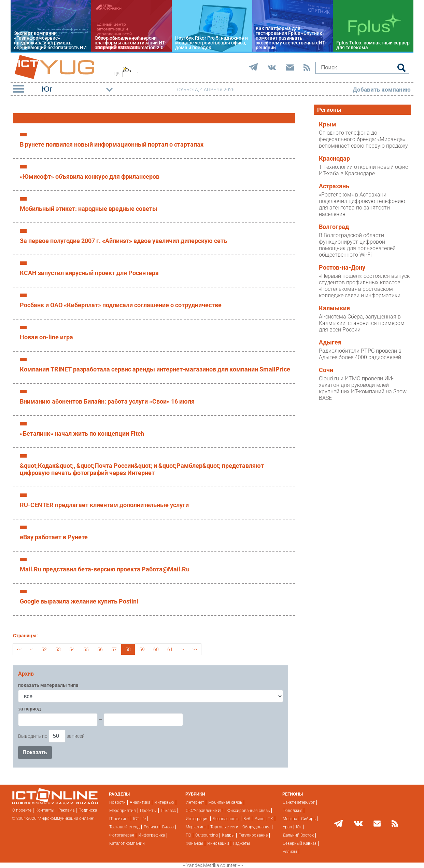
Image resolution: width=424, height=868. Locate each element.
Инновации (218, 843)
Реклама (66, 810)
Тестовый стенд (124, 827)
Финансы (194, 843)
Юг (299, 827)
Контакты (45, 810)
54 (72, 649)
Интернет (195, 802)
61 (170, 649)
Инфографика (152, 835)
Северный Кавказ (300, 843)
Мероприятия (123, 811)
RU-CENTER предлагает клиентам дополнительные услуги (104, 505)
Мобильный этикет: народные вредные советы (89, 209)
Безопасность (226, 819)
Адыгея (330, 342)
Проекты (148, 811)
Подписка (88, 810)
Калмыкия (334, 308)
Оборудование (256, 827)
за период (30, 709)
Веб (247, 819)
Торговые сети (224, 827)
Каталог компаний (127, 843)
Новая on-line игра (46, 337)
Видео (168, 827)
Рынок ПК (264, 819)
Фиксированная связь (249, 811)
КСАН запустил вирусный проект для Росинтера (89, 273)
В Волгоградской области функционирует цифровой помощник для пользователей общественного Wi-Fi (357, 245)
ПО (188, 835)
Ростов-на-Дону (342, 268)
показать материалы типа (48, 685)
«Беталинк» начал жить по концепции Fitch (82, 433)
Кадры (228, 835)
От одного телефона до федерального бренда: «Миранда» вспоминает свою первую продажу (363, 139)
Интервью (164, 802)
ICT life (139, 819)
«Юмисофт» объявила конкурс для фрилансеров (90, 177)
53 (58, 649)
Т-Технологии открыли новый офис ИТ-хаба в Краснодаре (363, 170)
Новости (117, 802)
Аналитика (140, 802)
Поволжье (292, 811)
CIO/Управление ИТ (204, 811)
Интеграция (197, 819)
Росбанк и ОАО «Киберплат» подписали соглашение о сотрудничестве (121, 305)
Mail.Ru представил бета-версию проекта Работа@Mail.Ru (105, 569)
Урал (287, 827)
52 (44, 649)
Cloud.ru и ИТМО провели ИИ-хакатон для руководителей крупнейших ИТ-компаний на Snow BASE (363, 388)
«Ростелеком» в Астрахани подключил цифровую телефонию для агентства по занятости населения (362, 204)
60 (156, 649)
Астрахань (334, 186)
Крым (328, 124)
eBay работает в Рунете (54, 537)
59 (142, 649)
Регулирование (253, 835)
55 (86, 649)
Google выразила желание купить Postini (79, 601)
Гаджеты (242, 843)
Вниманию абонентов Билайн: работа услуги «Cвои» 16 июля (107, 401)
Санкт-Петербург (299, 802)
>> (195, 649)
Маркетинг (196, 827)
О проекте (22, 810)
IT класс (168, 811)
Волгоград (334, 227)
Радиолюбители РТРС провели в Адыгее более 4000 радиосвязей (360, 354)
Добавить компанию (382, 90)
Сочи (326, 370)
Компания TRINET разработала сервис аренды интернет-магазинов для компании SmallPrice (155, 369)
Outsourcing (207, 835)
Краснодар (334, 159)
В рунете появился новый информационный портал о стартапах (112, 144)
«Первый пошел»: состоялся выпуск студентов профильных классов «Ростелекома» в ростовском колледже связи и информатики (364, 286)
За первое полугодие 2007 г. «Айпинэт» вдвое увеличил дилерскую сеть (123, 241)
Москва (290, 819)
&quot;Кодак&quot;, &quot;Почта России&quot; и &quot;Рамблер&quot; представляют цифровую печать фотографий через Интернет (142, 469)
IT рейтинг (119, 819)
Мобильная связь (225, 802)
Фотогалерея (122, 835)
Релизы (151, 827)
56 (100, 649)
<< (19, 649)
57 (114, 649)
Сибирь (308, 819)
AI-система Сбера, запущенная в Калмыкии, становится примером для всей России (362, 323)
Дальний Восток (298, 835)
